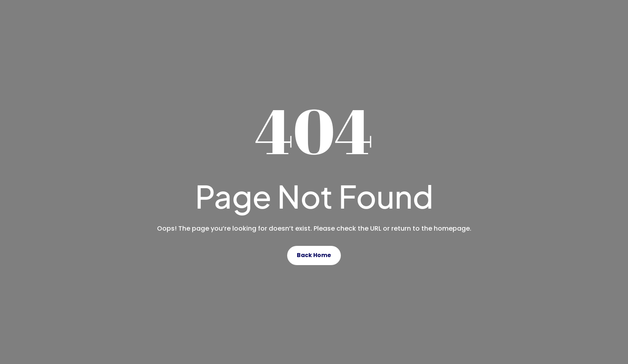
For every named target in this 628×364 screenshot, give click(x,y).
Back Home (314, 255)
